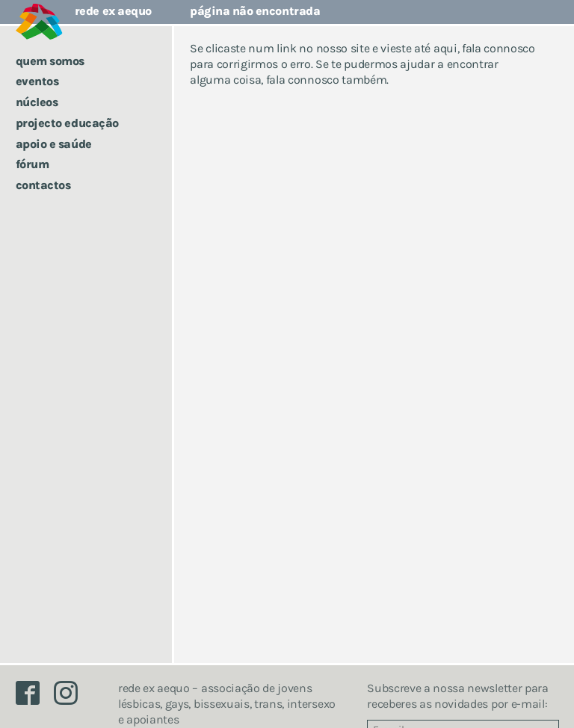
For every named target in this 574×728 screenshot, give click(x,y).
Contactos (43, 185)
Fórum (33, 164)
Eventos (37, 81)
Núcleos (37, 102)
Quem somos (50, 61)
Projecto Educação (67, 123)
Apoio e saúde (54, 144)
